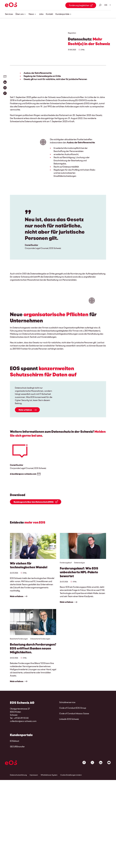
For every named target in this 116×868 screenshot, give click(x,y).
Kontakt (49, 14)
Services (9, 14)
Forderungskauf (66, 612)
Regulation (72, 33)
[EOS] (11, 5)
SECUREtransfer (17, 798)
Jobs (41, 14)
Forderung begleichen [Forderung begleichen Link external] (79, 5)
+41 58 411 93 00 (21, 769)
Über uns (21, 14)
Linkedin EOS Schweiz (69, 770)
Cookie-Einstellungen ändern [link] (71, 826)
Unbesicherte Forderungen (40, 689)
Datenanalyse (79, 612)
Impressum (34, 826)
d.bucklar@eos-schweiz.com (23, 524)
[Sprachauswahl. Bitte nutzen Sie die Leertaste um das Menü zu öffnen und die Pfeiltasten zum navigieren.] (107, 5)
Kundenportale (64, 14)
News (33, 14)
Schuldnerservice (67, 754)
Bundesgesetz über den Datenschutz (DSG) (34, 551)
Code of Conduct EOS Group (73, 759)
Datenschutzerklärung (18, 826)
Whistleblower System (49, 826)
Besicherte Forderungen (19, 689)
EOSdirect (15, 792)
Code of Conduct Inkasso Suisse (74, 765)
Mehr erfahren (25, 459)
